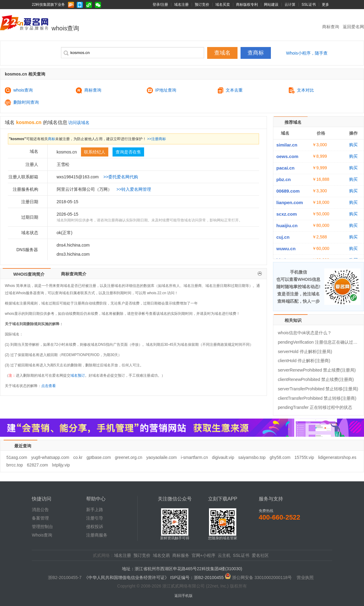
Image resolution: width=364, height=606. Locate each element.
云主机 (224, 555)
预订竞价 (202, 5)
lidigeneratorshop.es (337, 457)
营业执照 (305, 577)
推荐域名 (293, 122)
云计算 (290, 5)
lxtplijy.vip (61, 465)
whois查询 (19, 90)
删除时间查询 (22, 103)
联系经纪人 (95, 152)
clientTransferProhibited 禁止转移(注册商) (317, 398)
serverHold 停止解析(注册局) (305, 352)
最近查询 (23, 446)
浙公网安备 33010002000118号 (262, 577)
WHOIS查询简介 (29, 274)
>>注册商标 (157, 139)
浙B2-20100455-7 (65, 577)
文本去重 (230, 90)
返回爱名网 (353, 27)
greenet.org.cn (129, 457)
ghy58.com (280, 457)
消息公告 (40, 510)
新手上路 (95, 510)
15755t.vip (304, 457)
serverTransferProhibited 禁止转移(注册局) (318, 389)
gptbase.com (99, 457)
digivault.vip (223, 457)
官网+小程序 (204, 555)
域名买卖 (223, 5)
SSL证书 (309, 5)
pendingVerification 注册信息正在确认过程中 (318, 342)
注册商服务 (97, 535)
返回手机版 (184, 596)
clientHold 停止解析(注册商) (304, 361)
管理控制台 (42, 527)
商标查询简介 (74, 274)
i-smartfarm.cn (194, 457)
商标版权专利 (247, 5)
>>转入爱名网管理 (134, 189)
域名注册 (181, 5)
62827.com (37, 465)
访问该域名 (79, 123)
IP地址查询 (162, 90)
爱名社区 (260, 555)
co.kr (78, 457)
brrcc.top (15, 465)
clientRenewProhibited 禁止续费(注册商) (316, 379)
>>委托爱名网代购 (121, 177)
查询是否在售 (128, 152)
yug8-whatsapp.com (50, 457)
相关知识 (293, 320)
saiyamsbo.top (252, 457)
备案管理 (40, 518)
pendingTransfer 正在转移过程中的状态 (315, 407)
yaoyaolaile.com (161, 457)
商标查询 (331, 27)
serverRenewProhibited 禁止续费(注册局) (317, 370)
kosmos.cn (29, 122)
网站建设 (271, 5)
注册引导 (95, 518)
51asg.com (17, 457)
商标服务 (181, 555)
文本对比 (301, 90)
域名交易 (161, 555)
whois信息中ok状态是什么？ (305, 333)
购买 (353, 145)
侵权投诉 (95, 527)
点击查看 (49, 386)
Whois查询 (42, 535)
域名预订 (78, 375)
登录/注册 (160, 5)
